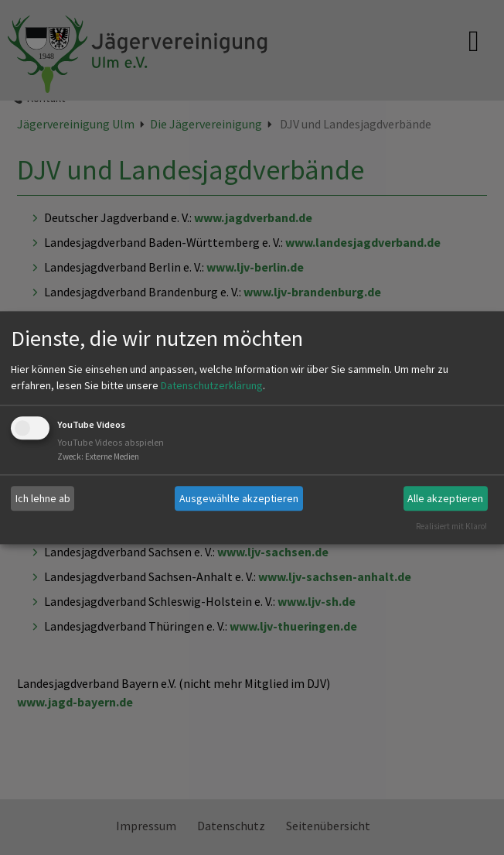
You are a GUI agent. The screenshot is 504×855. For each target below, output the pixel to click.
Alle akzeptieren (445, 498)
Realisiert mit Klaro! (451, 526)
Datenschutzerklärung (212, 386)
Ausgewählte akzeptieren (239, 498)
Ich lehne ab (43, 498)
